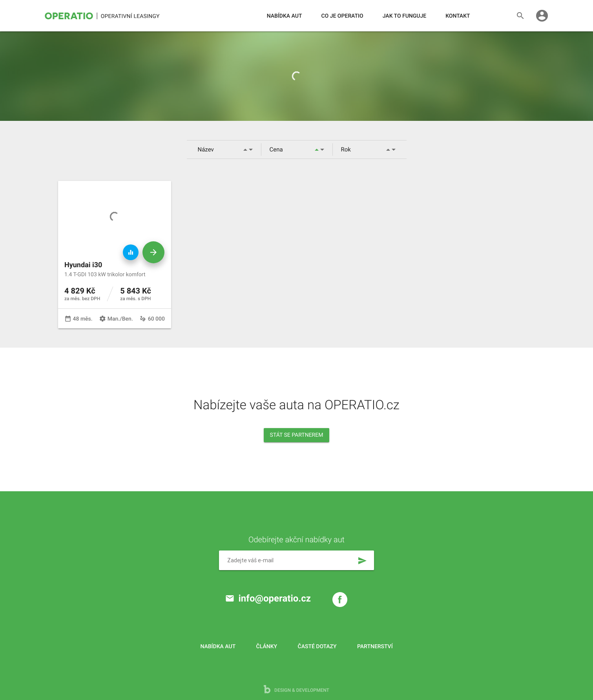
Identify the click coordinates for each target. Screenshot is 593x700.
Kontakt (458, 16)
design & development (296, 689)
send (362, 561)
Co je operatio (342, 16)
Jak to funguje (404, 16)
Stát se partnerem (297, 435)
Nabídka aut (285, 16)
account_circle (542, 16)
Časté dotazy (317, 647)
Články (267, 647)
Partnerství (375, 647)
